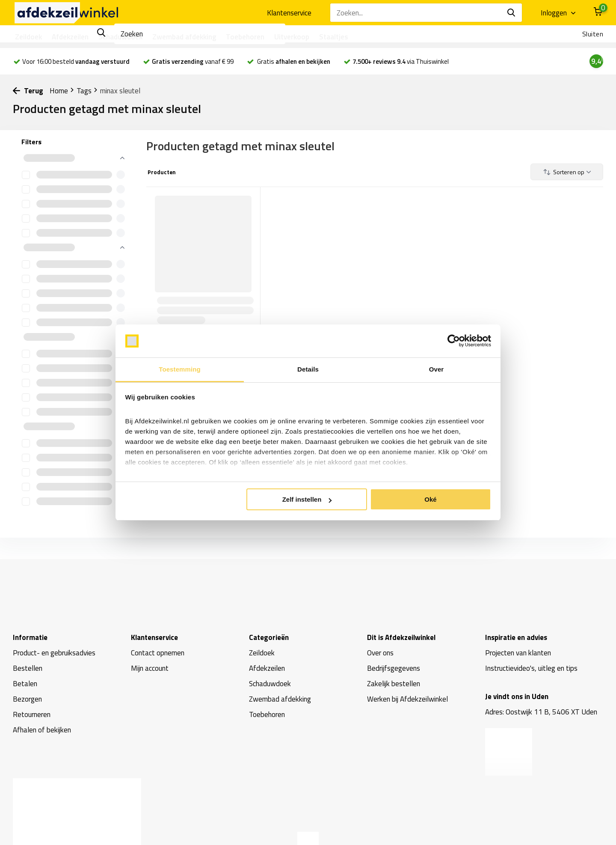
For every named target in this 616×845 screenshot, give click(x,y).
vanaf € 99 (193, 61)
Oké (430, 499)
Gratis (293, 61)
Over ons (380, 653)
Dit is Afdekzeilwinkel (401, 637)
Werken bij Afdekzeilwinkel (407, 699)
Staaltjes (334, 37)
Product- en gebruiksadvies (54, 653)
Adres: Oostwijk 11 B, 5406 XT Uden (541, 712)
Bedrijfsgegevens (394, 668)
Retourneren (32, 714)
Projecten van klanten (518, 653)
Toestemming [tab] (180, 369)
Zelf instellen (307, 499)
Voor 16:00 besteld (72, 61)
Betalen (25, 684)
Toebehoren (245, 37)
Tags (87, 91)
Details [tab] (308, 369)
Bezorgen (27, 699)
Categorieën (269, 637)
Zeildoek (28, 37)
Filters (31, 142)
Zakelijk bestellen (394, 684)
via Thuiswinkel (401, 61)
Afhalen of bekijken (42, 730)
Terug (28, 91)
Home (62, 91)
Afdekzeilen (70, 37)
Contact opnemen (158, 653)
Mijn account (150, 668)
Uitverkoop (292, 37)
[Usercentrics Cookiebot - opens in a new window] (454, 341)
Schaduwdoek (120, 37)
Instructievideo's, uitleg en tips (531, 668)
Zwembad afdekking (184, 37)
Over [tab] (437, 369)
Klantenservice (289, 13)
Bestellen (28, 668)
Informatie (30, 637)
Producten (161, 172)
